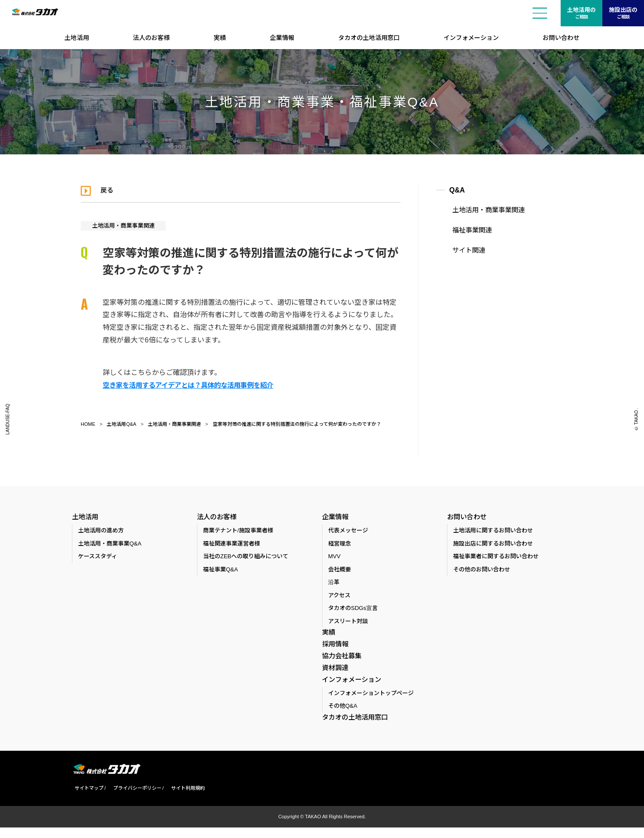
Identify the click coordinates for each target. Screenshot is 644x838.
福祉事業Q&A (220, 571)
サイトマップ (86, 799)
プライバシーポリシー (135, 799)
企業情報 (282, 38)
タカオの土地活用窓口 (369, 38)
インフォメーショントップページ (371, 704)
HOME (88, 424)
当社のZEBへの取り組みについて (246, 558)
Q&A (457, 190)
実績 (220, 38)
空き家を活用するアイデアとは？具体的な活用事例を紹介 (194, 385)
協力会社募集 (340, 661)
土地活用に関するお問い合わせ (493, 532)
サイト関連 (465, 249)
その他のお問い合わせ (482, 571)
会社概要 (340, 571)
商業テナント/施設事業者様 (238, 532)
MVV (334, 558)
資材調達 (334, 674)
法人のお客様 (151, 38)
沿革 (334, 584)
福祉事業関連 (468, 229)
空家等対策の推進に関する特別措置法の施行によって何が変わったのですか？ (297, 424)
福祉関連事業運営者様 (232, 545)
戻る (109, 190)
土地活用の (581, 14)
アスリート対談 (348, 622)
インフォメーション (471, 38)
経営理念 (340, 545)
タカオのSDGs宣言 (353, 610)
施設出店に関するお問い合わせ (493, 545)
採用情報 (334, 647)
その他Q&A (343, 716)
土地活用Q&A (121, 424)
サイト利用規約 (185, 799)
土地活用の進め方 (101, 532)
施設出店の (623, 14)
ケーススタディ (98, 558)
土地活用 (77, 38)
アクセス (339, 597)
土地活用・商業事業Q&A (110, 545)
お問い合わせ (561, 38)
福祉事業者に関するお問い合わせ (496, 558)
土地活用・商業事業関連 (127, 225)
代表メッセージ (348, 532)
